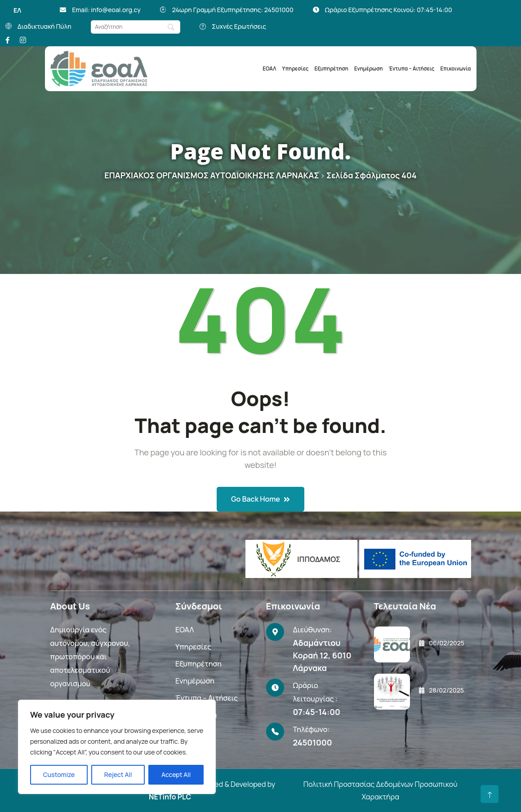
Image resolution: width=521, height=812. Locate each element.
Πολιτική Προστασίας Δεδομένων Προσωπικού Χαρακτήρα (381, 790)
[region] (117, 747)
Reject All (118, 774)
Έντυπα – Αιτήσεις (412, 68)
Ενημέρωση (369, 68)
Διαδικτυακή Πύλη (45, 26)
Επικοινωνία (456, 68)
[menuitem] (17, 10)
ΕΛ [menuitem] (17, 10)
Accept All (176, 774)
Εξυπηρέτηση (332, 68)
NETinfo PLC (170, 797)
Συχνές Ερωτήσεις (239, 26)
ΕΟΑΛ (269, 68)
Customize (59, 774)
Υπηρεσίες (296, 68)
